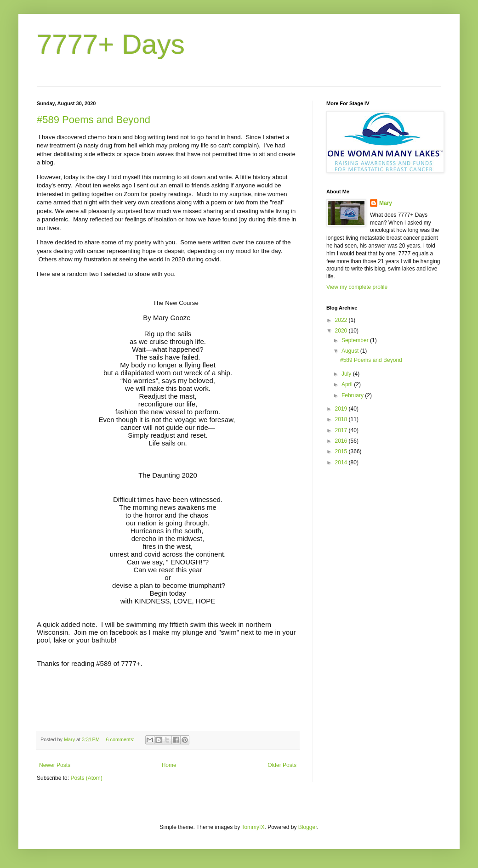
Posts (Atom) (86, 778)
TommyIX (253, 827)
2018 (342, 419)
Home (169, 765)
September (356, 340)
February (353, 395)
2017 (342, 430)
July (347, 374)
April (348, 384)
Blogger (308, 827)
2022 (342, 320)
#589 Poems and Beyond (94, 120)
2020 (342, 331)
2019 (342, 409)
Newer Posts (55, 765)
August (351, 351)
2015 (342, 451)
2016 (342, 441)
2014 (342, 462)
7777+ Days (111, 44)
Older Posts (282, 765)
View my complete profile (357, 287)
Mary (386, 203)
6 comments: (121, 739)
